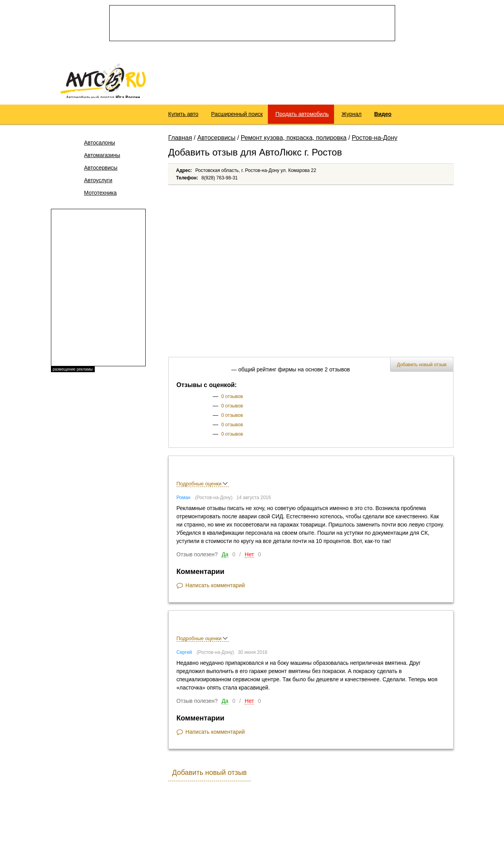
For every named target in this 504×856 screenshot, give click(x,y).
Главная (180, 142)
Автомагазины (102, 160)
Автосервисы (101, 172)
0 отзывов (232, 401)
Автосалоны (100, 147)
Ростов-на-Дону (375, 142)
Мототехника (101, 197)
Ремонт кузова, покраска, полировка (294, 142)
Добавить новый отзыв (422, 369)
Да (225, 559)
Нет (249, 559)
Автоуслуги (98, 185)
